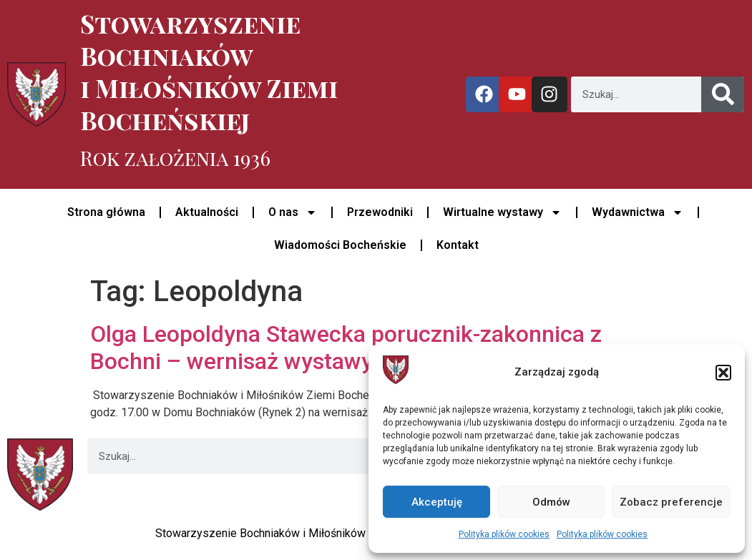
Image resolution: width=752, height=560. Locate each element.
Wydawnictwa (638, 212)
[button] (723, 373)
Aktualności (207, 212)
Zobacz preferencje (671, 502)
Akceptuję (437, 502)
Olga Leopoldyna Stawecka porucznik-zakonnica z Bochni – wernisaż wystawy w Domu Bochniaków (346, 348)
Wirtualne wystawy (502, 212)
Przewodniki (380, 212)
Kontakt (458, 245)
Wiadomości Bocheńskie (340, 245)
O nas (293, 212)
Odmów (551, 502)
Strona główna (106, 212)
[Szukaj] (723, 94)
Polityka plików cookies (504, 534)
